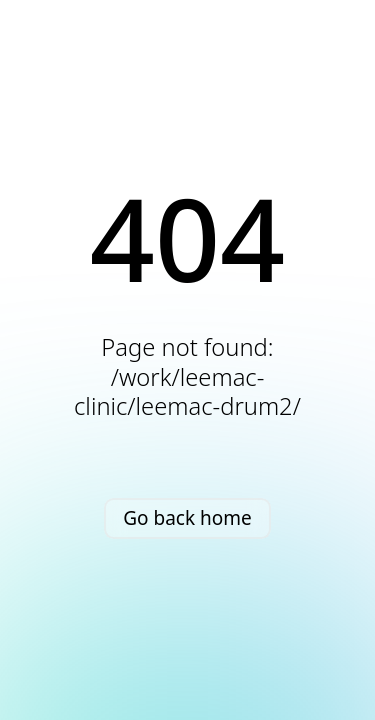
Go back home (187, 518)
